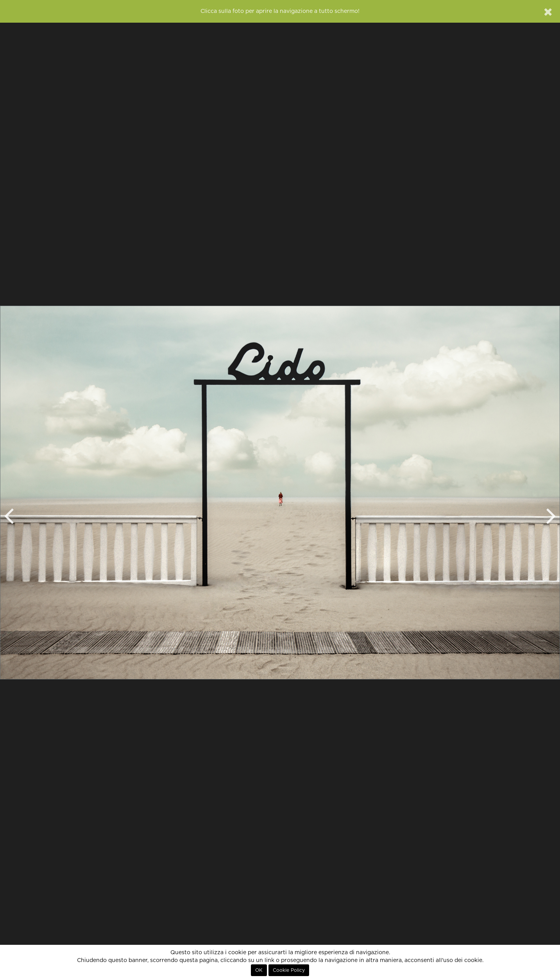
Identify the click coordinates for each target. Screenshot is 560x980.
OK (259, 970)
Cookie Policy (289, 970)
